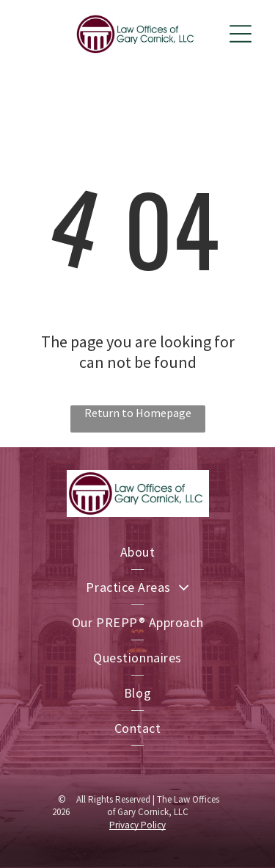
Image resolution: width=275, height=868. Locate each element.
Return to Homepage (138, 413)
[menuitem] (137, 552)
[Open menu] (241, 34)
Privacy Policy (137, 825)
